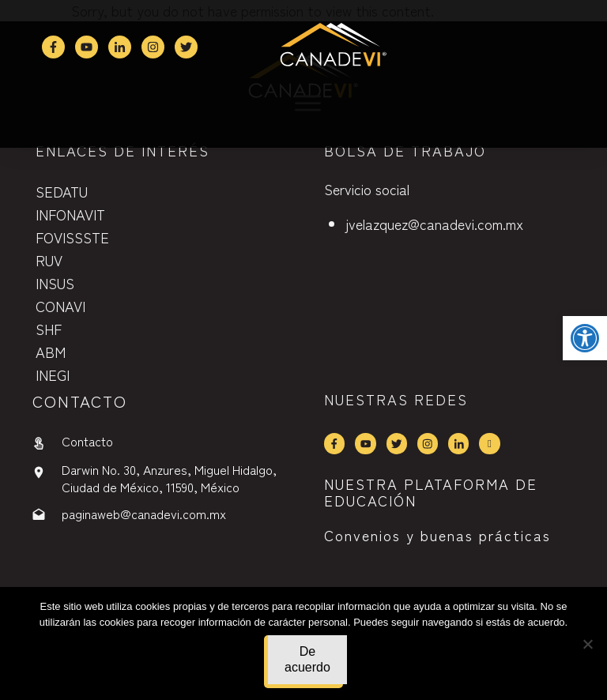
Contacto (87, 441)
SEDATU (62, 191)
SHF (49, 329)
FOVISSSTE (72, 237)
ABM (51, 352)
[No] (587, 644)
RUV (49, 260)
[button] (585, 338)
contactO (80, 401)
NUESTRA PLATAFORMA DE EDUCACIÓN (431, 492)
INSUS (55, 283)
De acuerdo (307, 659)
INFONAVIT (70, 214)
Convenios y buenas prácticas (437, 535)
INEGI (53, 374)
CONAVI (60, 306)
